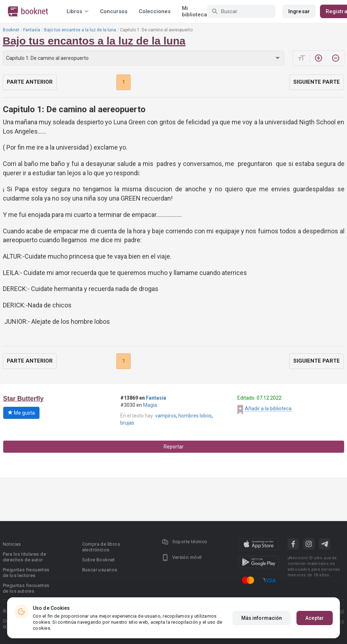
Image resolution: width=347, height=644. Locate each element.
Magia (150, 405)
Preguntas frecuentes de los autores (26, 588)
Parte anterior (30, 82)
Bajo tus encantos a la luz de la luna (80, 30)
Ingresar (299, 11)
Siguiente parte (317, 82)
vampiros (166, 416)
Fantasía (32, 30)
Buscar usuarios (100, 570)
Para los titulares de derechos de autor (24, 557)
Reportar (174, 447)
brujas (127, 423)
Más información (262, 618)
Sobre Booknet (99, 560)
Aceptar (315, 618)
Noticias (12, 544)
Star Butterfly (23, 399)
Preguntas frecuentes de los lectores (26, 573)
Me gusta (21, 413)
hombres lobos (195, 416)
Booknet (11, 30)
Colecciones (155, 11)
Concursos (114, 11)
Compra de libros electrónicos (101, 547)
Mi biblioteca (194, 11)
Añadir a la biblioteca (268, 409)
